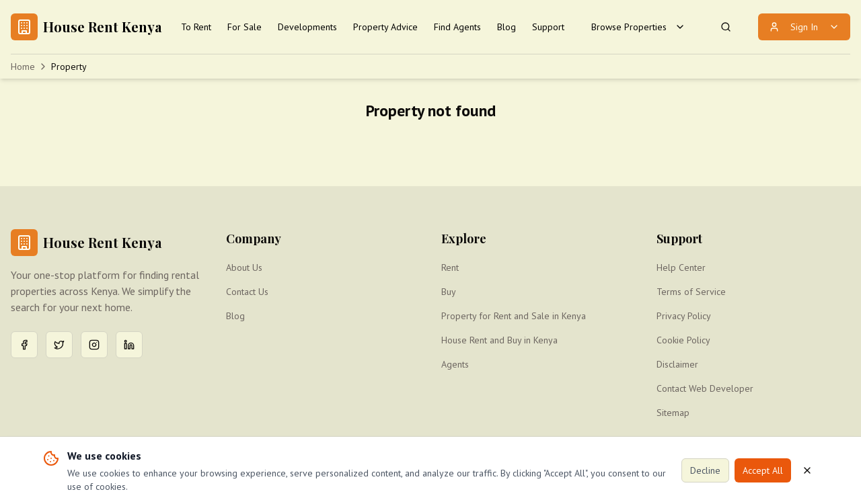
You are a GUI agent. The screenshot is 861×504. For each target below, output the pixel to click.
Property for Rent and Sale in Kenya (514, 316)
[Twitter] (59, 345)
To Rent (196, 27)
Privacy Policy (684, 316)
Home (23, 67)
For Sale (245, 27)
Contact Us (247, 292)
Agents (455, 364)
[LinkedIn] (129, 345)
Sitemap (673, 413)
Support (548, 27)
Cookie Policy (683, 340)
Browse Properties (638, 27)
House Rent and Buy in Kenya (499, 340)
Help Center (681, 267)
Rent (450, 267)
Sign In (804, 27)
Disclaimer (677, 364)
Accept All (763, 470)
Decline (705, 470)
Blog (507, 27)
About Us (244, 267)
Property (69, 67)
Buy (449, 292)
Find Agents (457, 27)
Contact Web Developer (705, 388)
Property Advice (385, 27)
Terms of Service (691, 292)
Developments (307, 27)
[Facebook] (24, 345)
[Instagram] (94, 345)
